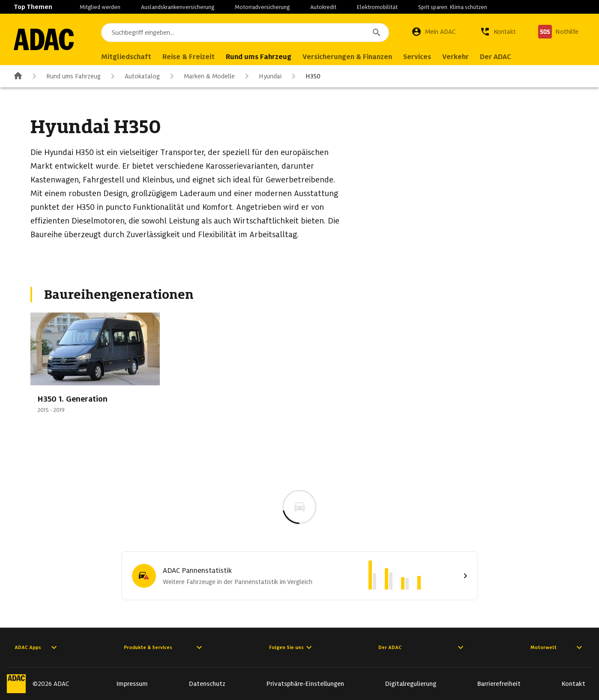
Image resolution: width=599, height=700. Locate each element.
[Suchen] (377, 33)
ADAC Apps (37, 647)
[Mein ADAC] (434, 32)
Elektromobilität (377, 7)
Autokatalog (134, 76)
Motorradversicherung (262, 7)
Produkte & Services (164, 647)
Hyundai (262, 76)
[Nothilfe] (558, 32)
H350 (304, 76)
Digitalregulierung (411, 684)
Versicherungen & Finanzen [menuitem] (347, 57)
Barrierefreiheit (499, 684)
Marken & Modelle (201, 76)
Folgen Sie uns (292, 647)
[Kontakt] (498, 32)
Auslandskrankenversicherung (178, 7)
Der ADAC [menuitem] (496, 57)
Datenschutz (207, 684)
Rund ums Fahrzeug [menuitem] (259, 57)
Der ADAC (422, 647)
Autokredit (323, 7)
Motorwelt (557, 647)
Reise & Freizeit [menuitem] (189, 57)
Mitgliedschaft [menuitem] (126, 57)
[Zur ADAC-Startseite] (44, 39)
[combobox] (245, 33)
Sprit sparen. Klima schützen (453, 7)
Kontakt (574, 684)
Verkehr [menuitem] (455, 57)
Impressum (132, 684)
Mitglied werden (100, 7)
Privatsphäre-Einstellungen (305, 684)
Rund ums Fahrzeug (65, 76)
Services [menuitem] (417, 57)
